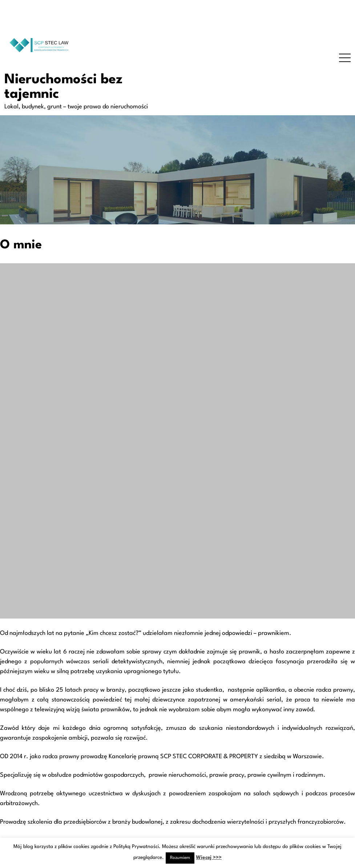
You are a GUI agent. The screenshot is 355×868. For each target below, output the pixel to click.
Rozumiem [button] (180, 858)
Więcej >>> (209, 857)
